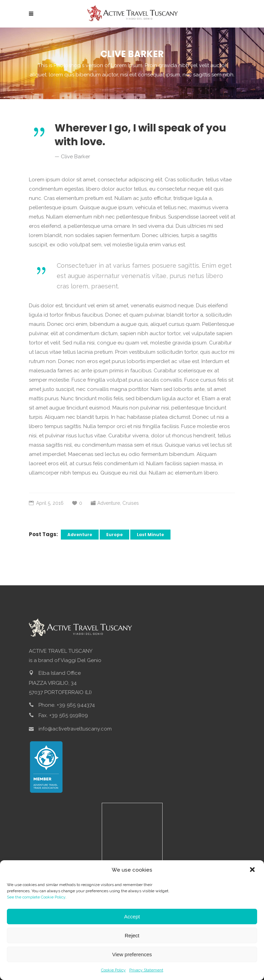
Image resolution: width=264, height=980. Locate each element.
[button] (253, 870)
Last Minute (150, 535)
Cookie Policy (113, 970)
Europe (114, 535)
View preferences (132, 954)
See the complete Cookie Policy (36, 897)
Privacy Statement (146, 970)
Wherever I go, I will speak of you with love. (140, 135)
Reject (132, 935)
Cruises (131, 503)
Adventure (109, 503)
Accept (132, 917)
